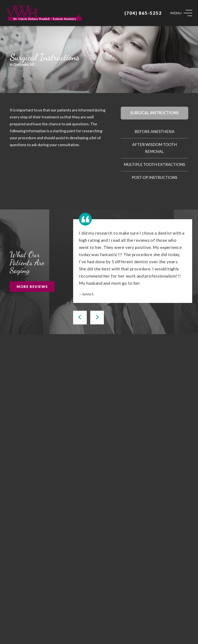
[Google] (86, 618)
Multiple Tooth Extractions (154, 164)
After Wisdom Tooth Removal (155, 148)
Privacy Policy (164, 632)
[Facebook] (100, 618)
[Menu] (181, 13)
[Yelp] (113, 618)
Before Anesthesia (155, 131)
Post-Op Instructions (155, 177)
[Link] (44, 13)
